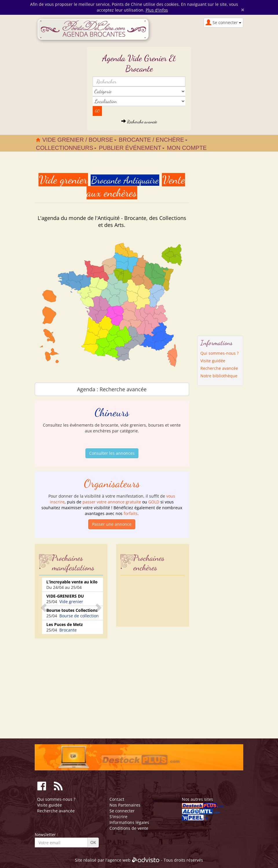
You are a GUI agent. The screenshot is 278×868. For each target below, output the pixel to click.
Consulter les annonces (112, 453)
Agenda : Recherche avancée (112, 389)
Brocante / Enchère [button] (153, 140)
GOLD (154, 502)
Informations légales (129, 822)
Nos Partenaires (125, 805)
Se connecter (122, 811)
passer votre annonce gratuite (112, 502)
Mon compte (187, 148)
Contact (117, 799)
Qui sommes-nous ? (220, 353)
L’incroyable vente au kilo (72, 582)
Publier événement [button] (132, 148)
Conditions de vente (129, 828)
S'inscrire (118, 817)
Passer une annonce (112, 524)
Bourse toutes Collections (72, 610)
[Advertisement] (83, 683)
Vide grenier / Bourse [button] (79, 140)
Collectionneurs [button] (66, 148)
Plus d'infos (157, 10)
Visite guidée (213, 361)
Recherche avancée (139, 122)
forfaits (131, 513)
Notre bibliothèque (219, 376)
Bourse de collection (79, 616)
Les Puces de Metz (65, 624)
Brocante (68, 630)
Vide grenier (71, 602)
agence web (119, 860)
